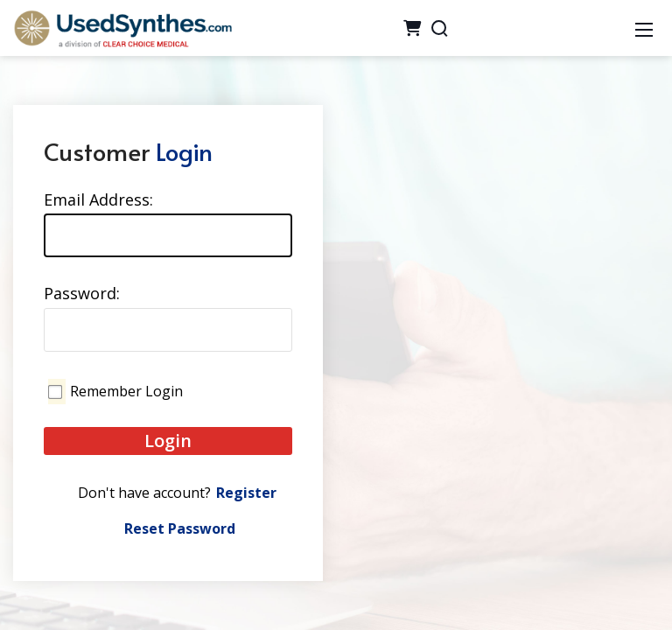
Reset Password (180, 528)
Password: (82, 293)
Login (168, 441)
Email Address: (98, 199)
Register (246, 493)
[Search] (439, 28)
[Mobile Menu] (644, 28)
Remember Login (126, 391)
